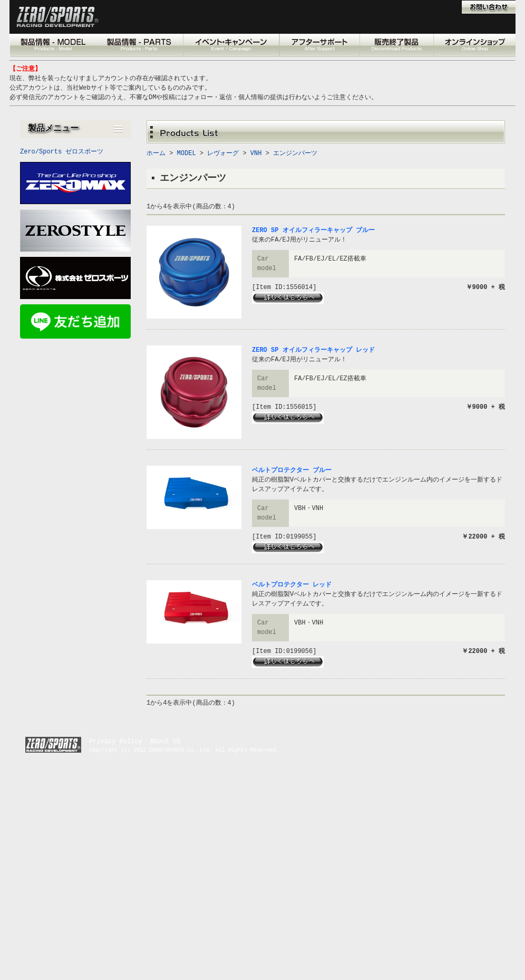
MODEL (187, 153)
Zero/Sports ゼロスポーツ (62, 152)
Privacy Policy (116, 741)
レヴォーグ (223, 153)
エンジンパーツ (295, 153)
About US (166, 741)
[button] (75, 129)
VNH (256, 153)
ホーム (156, 153)
